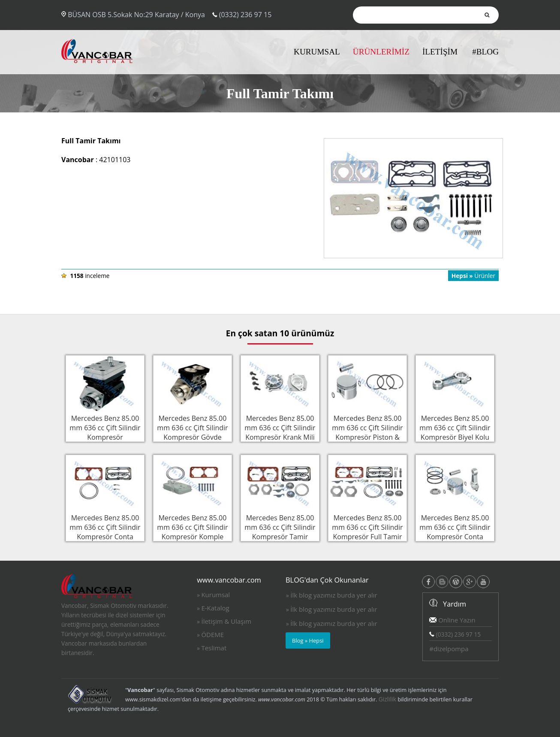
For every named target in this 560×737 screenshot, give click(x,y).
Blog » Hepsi (308, 640)
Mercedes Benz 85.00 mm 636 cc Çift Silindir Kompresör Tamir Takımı (280, 531)
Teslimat (214, 648)
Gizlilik (388, 699)
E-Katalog (215, 608)
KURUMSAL (317, 52)
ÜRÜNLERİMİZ (381, 52)
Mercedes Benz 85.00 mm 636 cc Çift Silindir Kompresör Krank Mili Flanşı (280, 432)
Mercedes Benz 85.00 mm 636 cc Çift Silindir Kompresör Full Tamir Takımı (367, 531)
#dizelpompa (449, 649)
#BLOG (485, 52)
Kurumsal (215, 595)
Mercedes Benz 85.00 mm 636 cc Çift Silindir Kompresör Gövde (193, 427)
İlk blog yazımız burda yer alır (334, 595)
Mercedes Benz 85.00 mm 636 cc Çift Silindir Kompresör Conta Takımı (105, 531)
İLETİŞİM (440, 52)
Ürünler (473, 276)
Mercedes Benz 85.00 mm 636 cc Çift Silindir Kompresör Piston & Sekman (367, 432)
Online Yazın (452, 620)
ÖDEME (212, 634)
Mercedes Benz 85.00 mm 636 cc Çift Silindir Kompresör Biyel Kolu (455, 427)
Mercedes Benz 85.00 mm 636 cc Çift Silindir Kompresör (105, 427)
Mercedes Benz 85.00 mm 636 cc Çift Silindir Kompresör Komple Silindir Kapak (193, 531)
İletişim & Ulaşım (226, 621)
